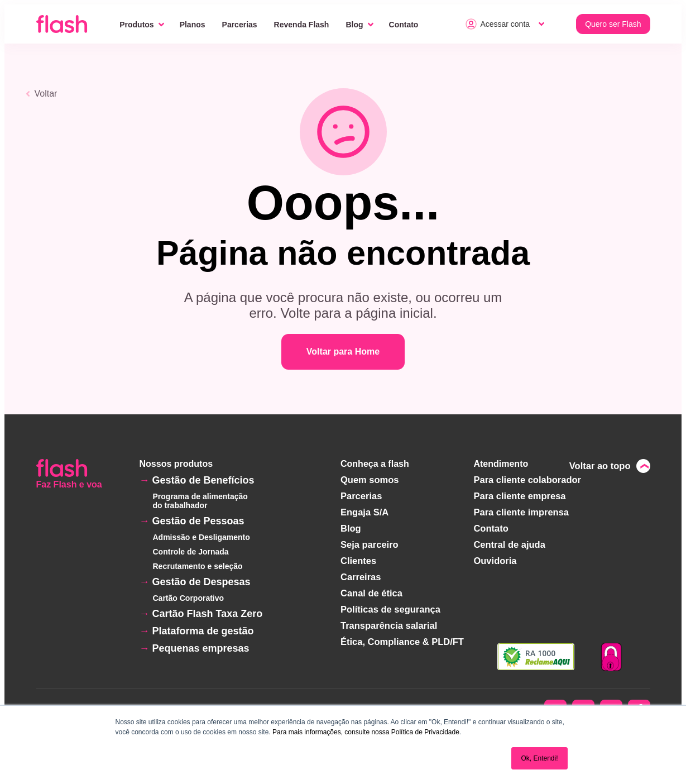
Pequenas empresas (201, 648)
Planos (193, 25)
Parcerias (240, 25)
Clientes (360, 558)
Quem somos (371, 479)
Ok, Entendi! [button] (539, 758)
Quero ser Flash (613, 24)
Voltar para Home (343, 352)
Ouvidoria (495, 558)
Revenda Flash (302, 25)
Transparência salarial (390, 620)
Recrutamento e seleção (198, 566)
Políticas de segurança (391, 604)
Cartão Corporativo (189, 598)
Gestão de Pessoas (198, 521)
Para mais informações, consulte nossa (331, 732)
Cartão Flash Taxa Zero (208, 614)
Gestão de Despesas (202, 582)
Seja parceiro (371, 542)
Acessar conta (498, 24)
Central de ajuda (509, 542)
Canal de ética (373, 589)
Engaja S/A (366, 511)
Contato (404, 25)
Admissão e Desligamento (202, 537)
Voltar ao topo (601, 465)
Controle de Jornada (191, 552)
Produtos (136, 25)
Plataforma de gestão (203, 631)
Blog (354, 25)
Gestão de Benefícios (203, 480)
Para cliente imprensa (521, 511)
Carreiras (362, 573)
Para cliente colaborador (527, 479)
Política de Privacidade (425, 732)
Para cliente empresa (519, 495)
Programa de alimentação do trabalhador (200, 501)
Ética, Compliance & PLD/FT (402, 636)
